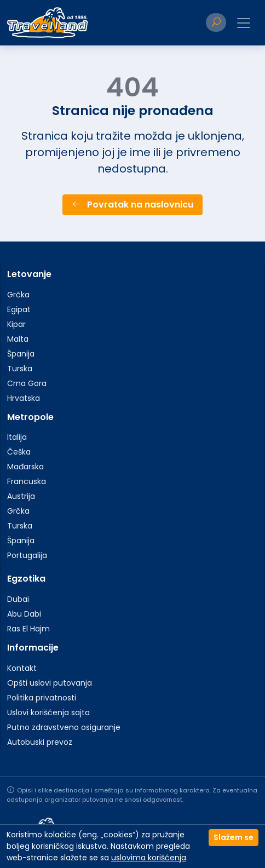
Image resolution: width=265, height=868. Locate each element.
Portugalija (27, 555)
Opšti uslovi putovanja (50, 683)
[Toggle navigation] (244, 23)
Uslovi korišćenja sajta (48, 712)
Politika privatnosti (42, 698)
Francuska (27, 481)
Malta (18, 339)
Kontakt (22, 668)
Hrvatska (24, 398)
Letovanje (29, 274)
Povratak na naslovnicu (132, 205)
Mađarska (25, 467)
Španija (21, 354)
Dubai (18, 599)
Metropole (30, 417)
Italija (17, 437)
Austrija (21, 496)
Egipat (19, 309)
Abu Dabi (24, 614)
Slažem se (234, 837)
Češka (19, 452)
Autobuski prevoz (40, 742)
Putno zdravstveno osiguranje (64, 727)
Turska (20, 369)
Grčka (18, 295)
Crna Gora (27, 383)
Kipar (16, 324)
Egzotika (26, 579)
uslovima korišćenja (149, 858)
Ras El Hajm (28, 629)
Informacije (33, 648)
